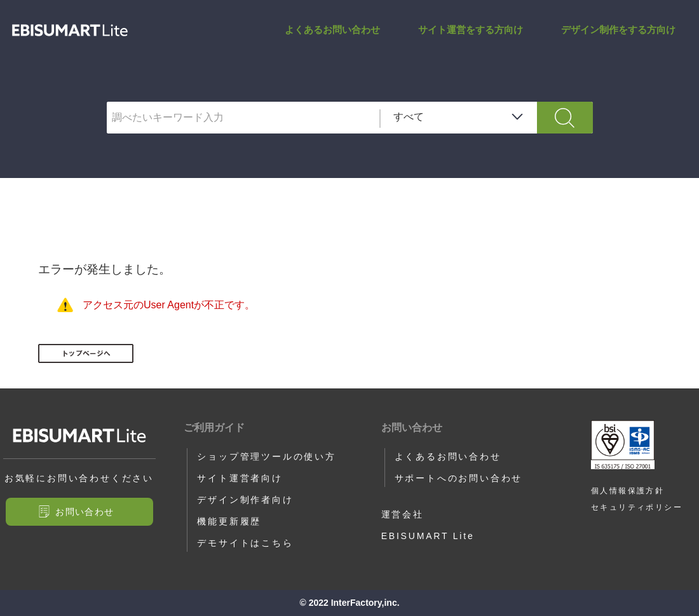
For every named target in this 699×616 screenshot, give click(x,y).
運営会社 (403, 514)
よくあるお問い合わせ (332, 30)
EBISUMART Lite (428, 536)
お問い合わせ (85, 512)
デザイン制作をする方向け (618, 30)
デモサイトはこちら (245, 543)
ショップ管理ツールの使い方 (266, 456)
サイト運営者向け (240, 478)
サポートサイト (70, 30)
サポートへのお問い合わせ (459, 478)
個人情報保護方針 (628, 491)
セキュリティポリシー (637, 507)
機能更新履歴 (229, 521)
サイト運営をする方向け (471, 30)
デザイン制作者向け (245, 500)
